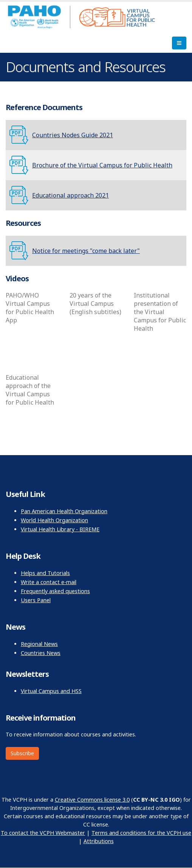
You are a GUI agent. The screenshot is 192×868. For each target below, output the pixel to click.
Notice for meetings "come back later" (86, 251)
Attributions (99, 841)
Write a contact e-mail (49, 582)
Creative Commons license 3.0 (92, 800)
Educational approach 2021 (70, 195)
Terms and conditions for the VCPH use (141, 833)
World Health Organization (54, 520)
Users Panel (36, 600)
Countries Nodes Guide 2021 (73, 135)
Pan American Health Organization (64, 511)
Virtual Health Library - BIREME (60, 529)
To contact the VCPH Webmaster (43, 833)
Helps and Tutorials (45, 573)
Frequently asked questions (55, 591)
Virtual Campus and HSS (51, 691)
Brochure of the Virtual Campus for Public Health (102, 165)
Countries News (41, 653)
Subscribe (22, 753)
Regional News (39, 644)
